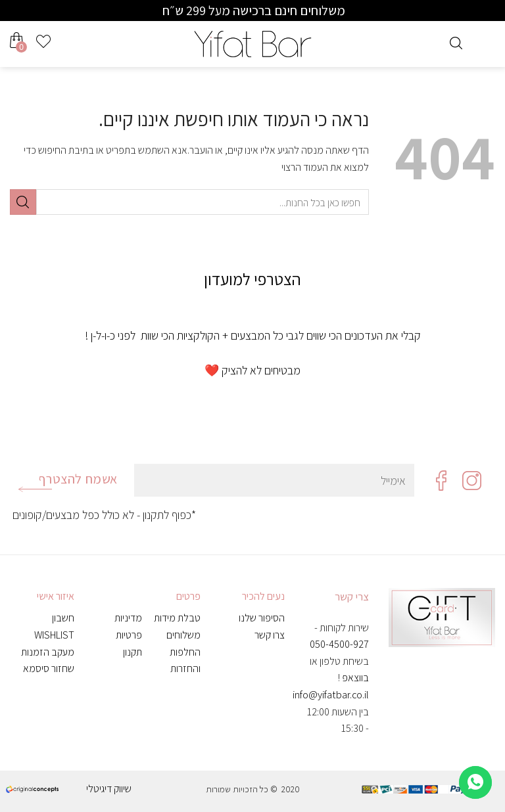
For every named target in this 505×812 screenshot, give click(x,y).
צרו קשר (270, 635)
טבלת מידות (177, 618)
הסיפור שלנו (262, 618)
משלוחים (183, 635)
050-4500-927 (339, 644)
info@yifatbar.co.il (331, 695)
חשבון (63, 618)
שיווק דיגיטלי (109, 789)
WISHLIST (54, 635)
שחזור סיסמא (49, 668)
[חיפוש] (456, 41)
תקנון (132, 652)
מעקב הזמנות (48, 652)
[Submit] (23, 202)
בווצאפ (355, 678)
